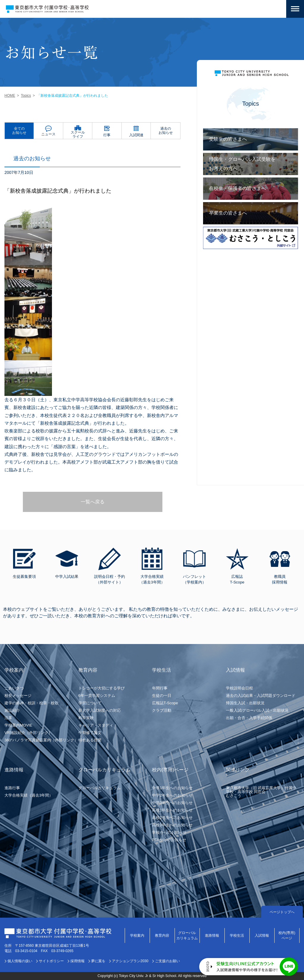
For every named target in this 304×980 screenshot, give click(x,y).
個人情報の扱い (20, 961)
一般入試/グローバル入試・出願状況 (257, 710)
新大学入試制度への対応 (100, 710)
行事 (107, 135)
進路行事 (12, 788)
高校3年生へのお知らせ (172, 825)
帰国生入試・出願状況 (245, 703)
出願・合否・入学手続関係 (249, 718)
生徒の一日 (162, 696)
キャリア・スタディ (96, 725)
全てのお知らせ (19, 131)
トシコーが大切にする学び (102, 688)
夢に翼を (98, 961)
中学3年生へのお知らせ (172, 803)
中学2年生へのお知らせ (172, 795)
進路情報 (212, 935)
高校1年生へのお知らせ (172, 810)
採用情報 (77, 961)
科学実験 (86, 718)
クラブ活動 (162, 710)
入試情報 (262, 935)
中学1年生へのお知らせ (172, 788)
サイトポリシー (51, 961)
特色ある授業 (90, 740)
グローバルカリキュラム (100, 788)
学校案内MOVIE (18, 725)
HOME (10, 96)
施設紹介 (12, 710)
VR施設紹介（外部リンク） (28, 733)
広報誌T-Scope (165, 703)
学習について (90, 703)
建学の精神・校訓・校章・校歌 (31, 703)
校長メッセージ (18, 696)
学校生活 (237, 935)
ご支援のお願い (167, 961)
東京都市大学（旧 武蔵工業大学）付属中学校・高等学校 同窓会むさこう (261, 792)
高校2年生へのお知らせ (172, 818)
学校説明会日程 (239, 688)
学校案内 (137, 935)
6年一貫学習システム (97, 696)
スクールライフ (78, 134)
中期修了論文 (90, 733)
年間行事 (160, 688)
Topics (26, 96)
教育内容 (162, 935)
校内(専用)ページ (287, 935)
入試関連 (136, 135)
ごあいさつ (14, 688)
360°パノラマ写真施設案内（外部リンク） (41, 740)
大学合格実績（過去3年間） (29, 795)
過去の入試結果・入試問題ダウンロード (261, 696)
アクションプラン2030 (130, 961)
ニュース (48, 134)
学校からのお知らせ (169, 832)
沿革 (8, 718)
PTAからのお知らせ (169, 840)
